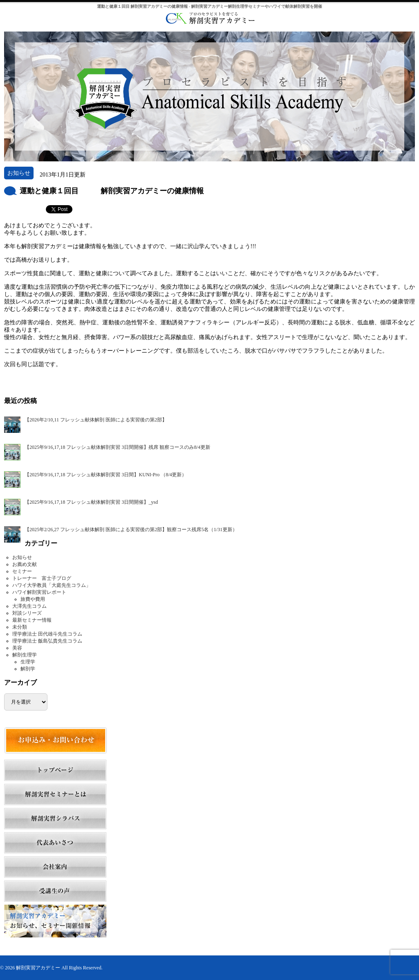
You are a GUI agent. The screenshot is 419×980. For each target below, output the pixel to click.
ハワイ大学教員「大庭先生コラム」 (52, 585)
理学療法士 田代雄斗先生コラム (47, 634)
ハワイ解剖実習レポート (39, 592)
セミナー (22, 571)
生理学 (28, 662)
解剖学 (28, 669)
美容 (17, 648)
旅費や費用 (33, 599)
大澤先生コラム (29, 606)
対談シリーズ (27, 613)
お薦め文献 (25, 564)
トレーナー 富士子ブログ (42, 578)
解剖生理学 (25, 655)
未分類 (20, 627)
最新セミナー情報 (32, 620)
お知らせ (22, 557)
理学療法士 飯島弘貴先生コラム (47, 641)
